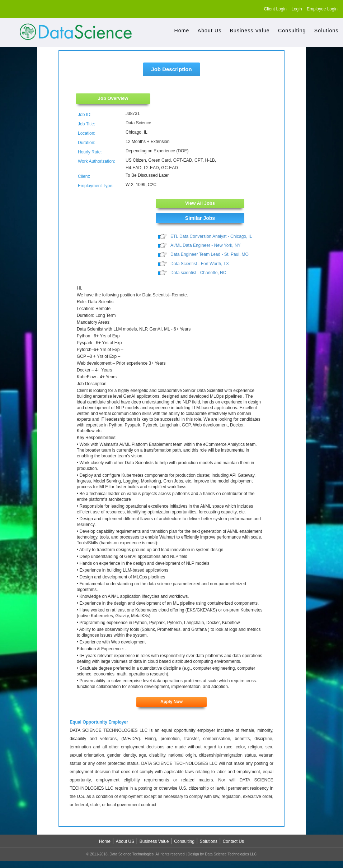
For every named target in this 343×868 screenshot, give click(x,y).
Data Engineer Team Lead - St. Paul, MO (210, 255)
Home (182, 31)
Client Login (275, 9)
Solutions (326, 31)
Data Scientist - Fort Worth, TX (200, 264)
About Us (210, 31)
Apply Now (171, 703)
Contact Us (233, 842)
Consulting (292, 31)
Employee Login (322, 9)
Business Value (250, 31)
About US (125, 842)
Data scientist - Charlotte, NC (198, 273)
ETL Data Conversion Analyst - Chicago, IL (211, 236)
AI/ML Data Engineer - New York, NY (206, 246)
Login (297, 9)
